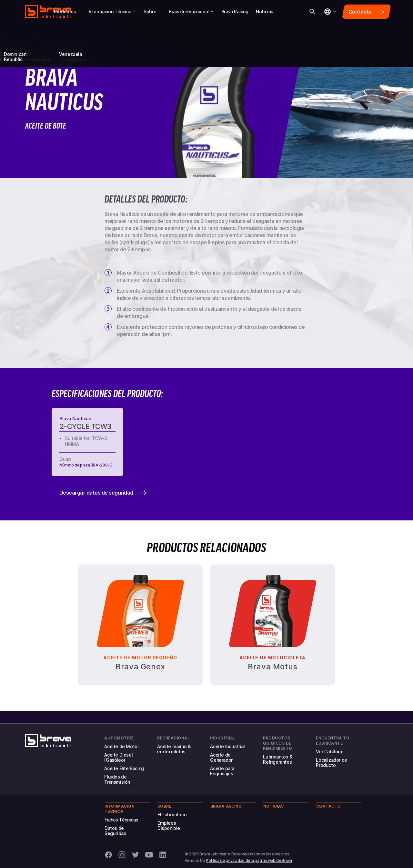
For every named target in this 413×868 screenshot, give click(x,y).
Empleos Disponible (169, 826)
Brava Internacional (191, 11)
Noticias (265, 11)
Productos (67, 11)
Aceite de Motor (121, 746)
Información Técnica (112, 11)
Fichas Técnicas (121, 820)
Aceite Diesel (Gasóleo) (118, 757)
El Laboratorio (172, 815)
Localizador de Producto (332, 763)
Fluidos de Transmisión (117, 779)
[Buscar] (312, 12)
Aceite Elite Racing (124, 768)
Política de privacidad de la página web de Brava (249, 860)
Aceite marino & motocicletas (174, 749)
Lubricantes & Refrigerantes (278, 759)
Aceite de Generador (221, 757)
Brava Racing (235, 11)
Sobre (152, 11)
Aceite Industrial (227, 746)
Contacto (329, 806)
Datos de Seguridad (115, 831)
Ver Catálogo (330, 752)
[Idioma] (330, 12)
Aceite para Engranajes (222, 771)
